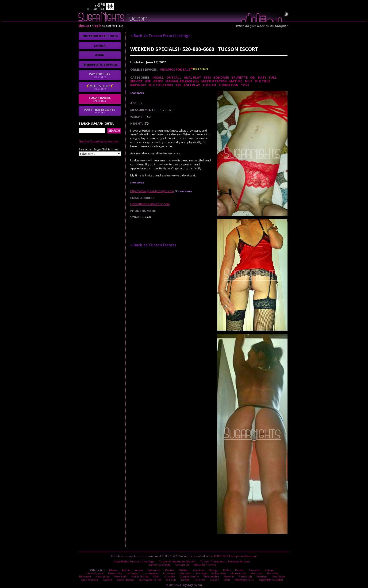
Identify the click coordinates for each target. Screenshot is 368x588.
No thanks (136, 314)
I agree (111, 314)
